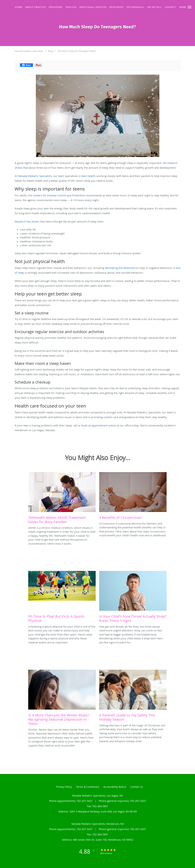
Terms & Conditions (88, 787)
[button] (190, 7)
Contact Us (137, 787)
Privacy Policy (64, 787)
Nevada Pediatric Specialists (29, 51)
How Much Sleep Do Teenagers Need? (77, 51)
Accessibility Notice (115, 787)
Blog (50, 51)
